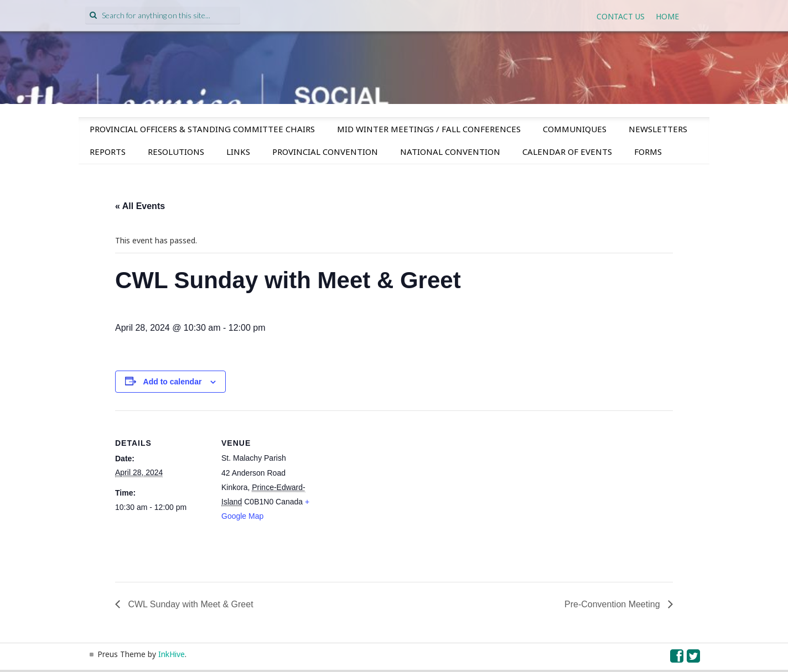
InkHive (172, 654)
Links (238, 152)
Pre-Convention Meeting (613, 604)
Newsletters (658, 129)
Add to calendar (173, 382)
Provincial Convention (325, 152)
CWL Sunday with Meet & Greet (190, 604)
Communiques (575, 129)
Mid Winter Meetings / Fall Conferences (429, 129)
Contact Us (621, 16)
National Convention (450, 152)
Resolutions (176, 152)
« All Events (140, 206)
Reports (108, 152)
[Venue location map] (386, 487)
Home (667, 16)
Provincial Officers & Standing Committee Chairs (202, 129)
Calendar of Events (567, 152)
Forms (648, 152)
